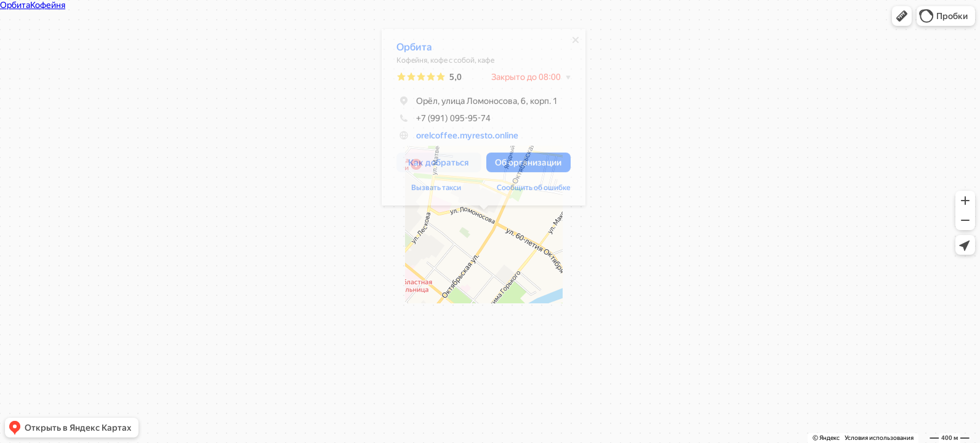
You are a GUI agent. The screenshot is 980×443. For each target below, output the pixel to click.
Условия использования (879, 438)
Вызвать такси (436, 191)
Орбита (414, 50)
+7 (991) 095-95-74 (444, 121)
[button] (902, 16)
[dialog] (484, 120)
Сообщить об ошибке (534, 191)
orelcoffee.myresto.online (467, 138)
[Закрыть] (576, 43)
